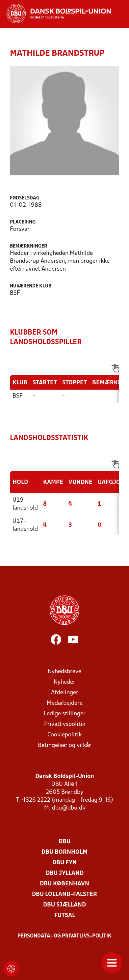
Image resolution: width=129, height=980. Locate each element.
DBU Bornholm (64, 852)
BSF (18, 396)
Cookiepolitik (64, 735)
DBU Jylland (65, 873)
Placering (23, 222)
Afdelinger (65, 693)
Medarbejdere (65, 703)
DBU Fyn (64, 863)
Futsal (65, 916)
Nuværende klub (31, 286)
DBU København (64, 884)
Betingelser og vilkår (64, 745)
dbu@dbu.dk (69, 808)
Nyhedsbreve (64, 672)
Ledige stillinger (65, 714)
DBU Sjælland (64, 905)
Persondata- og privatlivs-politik (64, 936)
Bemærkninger (28, 246)
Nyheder (64, 682)
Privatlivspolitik (65, 724)
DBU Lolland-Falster (64, 894)
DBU (64, 842)
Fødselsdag (25, 198)
